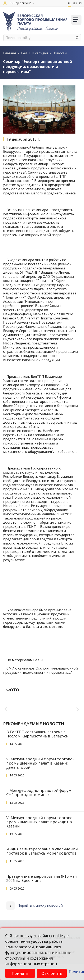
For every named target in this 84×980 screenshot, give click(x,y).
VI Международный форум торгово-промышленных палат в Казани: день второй (40, 779)
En (75, 3)
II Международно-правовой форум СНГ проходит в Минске (39, 809)
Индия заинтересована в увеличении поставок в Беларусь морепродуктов (42, 867)
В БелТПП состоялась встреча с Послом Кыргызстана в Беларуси (37, 750)
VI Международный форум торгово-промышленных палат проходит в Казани (40, 838)
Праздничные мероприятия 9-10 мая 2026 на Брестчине (41, 895)
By (80, 3)
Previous (6, 717)
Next (78, 717)
